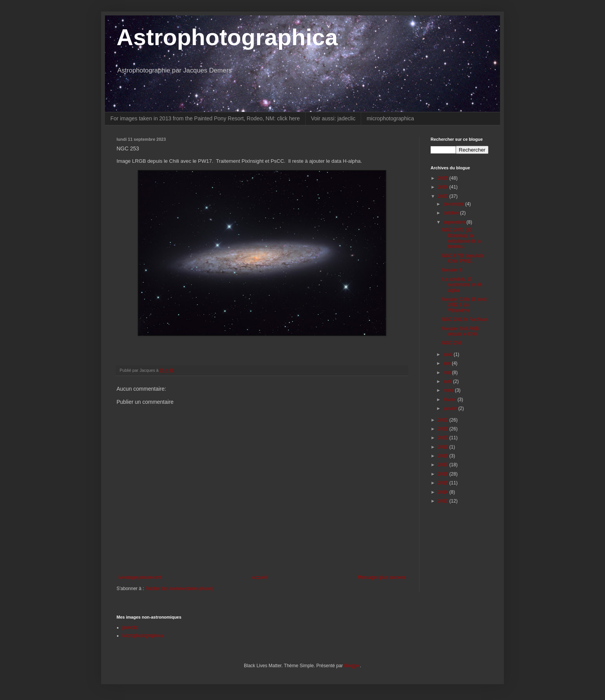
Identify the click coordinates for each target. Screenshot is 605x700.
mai (448, 373)
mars (449, 390)
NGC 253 (452, 343)
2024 (444, 187)
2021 (444, 429)
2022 (444, 420)
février (450, 400)
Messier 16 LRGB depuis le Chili (461, 331)
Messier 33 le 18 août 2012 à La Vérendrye (464, 305)
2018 (444, 456)
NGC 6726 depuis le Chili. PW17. (463, 258)
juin (448, 363)
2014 (444, 492)
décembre (454, 204)
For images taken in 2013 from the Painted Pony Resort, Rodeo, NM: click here (205, 118)
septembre (455, 222)
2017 (444, 465)
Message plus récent (140, 577)
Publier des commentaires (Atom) (179, 589)
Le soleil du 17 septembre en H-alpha (462, 285)
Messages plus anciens (381, 577)
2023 (444, 196)
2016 (444, 474)
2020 (444, 438)
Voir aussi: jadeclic (333, 118)
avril (448, 381)
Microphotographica (143, 636)
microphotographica (390, 118)
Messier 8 (452, 270)
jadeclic (130, 627)
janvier (451, 408)
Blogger (352, 666)
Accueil (259, 577)
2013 (444, 501)
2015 (444, 483)
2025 (444, 178)
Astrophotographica (227, 37)
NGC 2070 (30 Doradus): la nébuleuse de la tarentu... (461, 238)
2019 (444, 447)
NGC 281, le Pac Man (465, 319)
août (449, 354)
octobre (452, 213)
